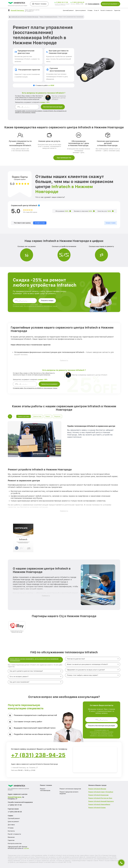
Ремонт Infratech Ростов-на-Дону (100, 798)
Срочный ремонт (68, 10)
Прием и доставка (24, 416)
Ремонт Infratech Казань (97, 808)
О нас (96, 10)
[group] (17, 627)
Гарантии (117, 10)
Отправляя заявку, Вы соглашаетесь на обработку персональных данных (35, 306)
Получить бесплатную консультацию (102, 726)
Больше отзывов (111, 223)
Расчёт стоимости (106, 10)
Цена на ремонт (81, 10)
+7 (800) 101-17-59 (62, 2)
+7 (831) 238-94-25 (78, 2)
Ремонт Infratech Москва (97, 789)
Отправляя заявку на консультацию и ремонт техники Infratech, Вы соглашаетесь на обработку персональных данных (102, 733)
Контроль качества (15, 843)
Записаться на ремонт (49, 384)
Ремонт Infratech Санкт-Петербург (101, 792)
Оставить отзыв (40, 223)
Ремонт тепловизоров (45, 790)
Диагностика (37, 416)
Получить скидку (47, 301)
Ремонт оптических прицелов (70, 789)
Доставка (11, 825)
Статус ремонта (92, 4)
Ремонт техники (39, 4)
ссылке (26, 848)
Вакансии (11, 837)
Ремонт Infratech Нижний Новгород (101, 801)
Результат (57, 416)
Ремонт (48, 416)
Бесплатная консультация (53, 107)
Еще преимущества (64, 158)
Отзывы (90, 10)
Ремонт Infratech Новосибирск (99, 804)
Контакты (11, 831)
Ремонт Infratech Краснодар (98, 795)
